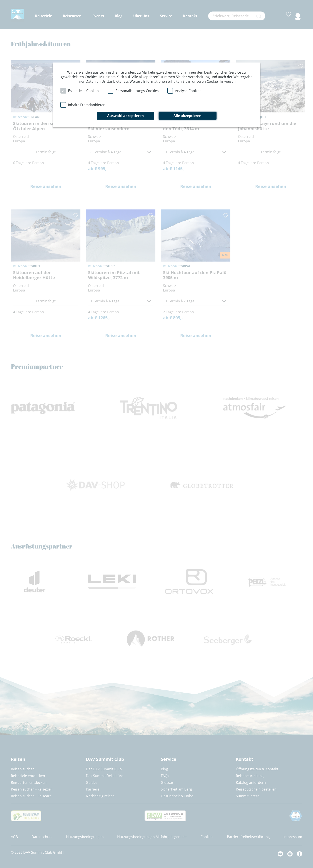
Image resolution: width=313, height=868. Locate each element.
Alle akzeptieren (187, 116)
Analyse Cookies (188, 91)
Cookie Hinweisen (221, 81)
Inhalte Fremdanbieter (86, 105)
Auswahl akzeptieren (126, 116)
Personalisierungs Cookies (137, 91)
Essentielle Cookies (84, 91)
